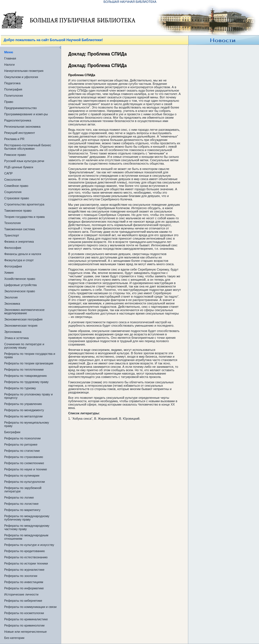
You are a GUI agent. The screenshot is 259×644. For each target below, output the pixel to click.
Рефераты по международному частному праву (27, 527)
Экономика (12, 304)
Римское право (15, 155)
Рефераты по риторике (21, 444)
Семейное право (16, 186)
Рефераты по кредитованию (25, 551)
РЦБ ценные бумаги (19, 167)
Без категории (14, 638)
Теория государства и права (24, 217)
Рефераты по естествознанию (26, 557)
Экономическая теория (21, 326)
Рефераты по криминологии (24, 625)
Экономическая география (23, 319)
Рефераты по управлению (23, 404)
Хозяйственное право (20, 279)
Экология (11, 297)
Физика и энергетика (19, 242)
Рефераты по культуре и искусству (29, 545)
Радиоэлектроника (18, 120)
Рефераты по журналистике (24, 570)
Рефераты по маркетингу (22, 510)
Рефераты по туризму (20, 388)
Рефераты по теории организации (29, 363)
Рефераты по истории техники (26, 563)
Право (9, 102)
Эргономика (13, 332)
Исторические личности (21, 594)
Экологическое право (20, 291)
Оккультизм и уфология (21, 77)
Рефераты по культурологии (25, 482)
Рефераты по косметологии (24, 613)
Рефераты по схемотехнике (24, 463)
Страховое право (17, 198)
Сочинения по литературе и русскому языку (24, 346)
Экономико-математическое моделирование (24, 311)
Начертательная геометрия (24, 71)
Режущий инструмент (20, 133)
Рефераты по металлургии (23, 416)
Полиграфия (13, 89)
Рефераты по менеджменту (24, 410)
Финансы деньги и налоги (23, 254)
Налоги (9, 65)
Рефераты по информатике (24, 588)
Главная (10, 58)
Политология (14, 96)
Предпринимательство (20, 108)
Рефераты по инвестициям (24, 582)
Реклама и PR (14, 139)
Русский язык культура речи (24, 161)
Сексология (13, 180)
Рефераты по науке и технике (26, 469)
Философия (13, 248)
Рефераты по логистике (21, 504)
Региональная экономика (22, 127)
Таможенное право (18, 211)
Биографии (12, 432)
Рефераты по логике (19, 497)
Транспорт (12, 235)
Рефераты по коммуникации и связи (30, 607)
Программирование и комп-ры (26, 114)
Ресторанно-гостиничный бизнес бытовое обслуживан (28, 147)
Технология (12, 223)
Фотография (13, 266)
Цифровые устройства (20, 285)
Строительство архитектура (24, 204)
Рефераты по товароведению (26, 376)
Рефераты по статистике (22, 451)
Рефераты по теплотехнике (24, 369)
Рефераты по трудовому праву (26, 382)
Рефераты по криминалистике (26, 619)
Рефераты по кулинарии (22, 475)
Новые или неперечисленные (26, 632)
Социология (13, 192)
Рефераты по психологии (22, 438)
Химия (9, 273)
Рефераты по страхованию (24, 457)
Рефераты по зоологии (21, 576)
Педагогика (12, 83)
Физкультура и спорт (19, 260)
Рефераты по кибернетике (23, 601)
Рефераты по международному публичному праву (27, 518)
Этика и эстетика (16, 338)
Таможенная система (20, 229)
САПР (8, 173)
